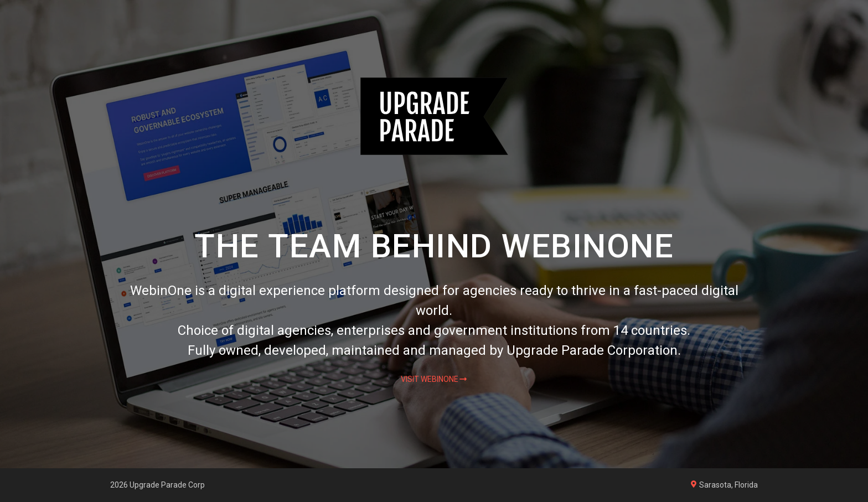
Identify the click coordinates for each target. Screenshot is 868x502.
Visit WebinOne (430, 379)
